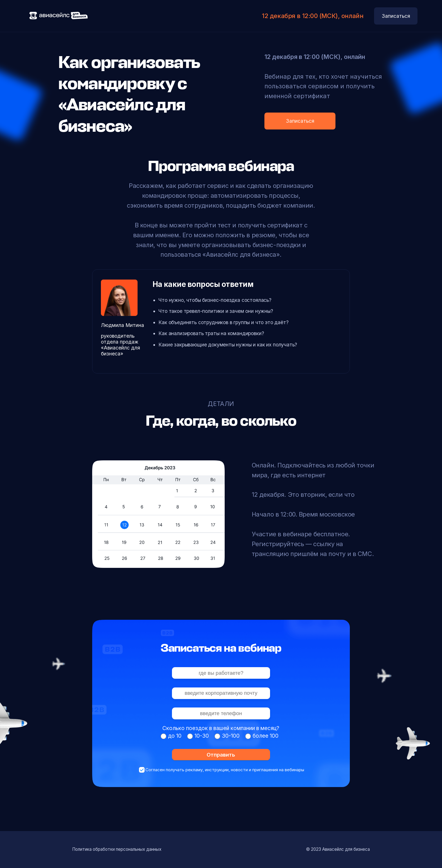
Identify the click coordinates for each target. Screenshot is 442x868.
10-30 (202, 736)
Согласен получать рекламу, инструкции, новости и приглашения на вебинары (225, 770)
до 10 (175, 736)
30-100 (231, 736)
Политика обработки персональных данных (117, 849)
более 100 (266, 736)
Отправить (221, 755)
